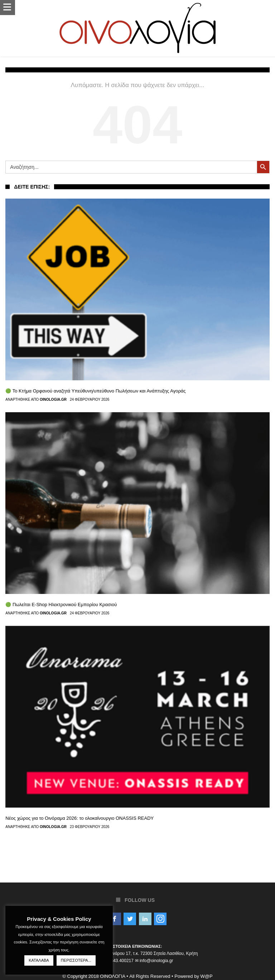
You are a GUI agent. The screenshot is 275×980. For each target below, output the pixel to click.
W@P (207, 976)
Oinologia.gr (53, 400)
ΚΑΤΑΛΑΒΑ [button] (39, 960)
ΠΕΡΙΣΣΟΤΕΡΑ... (76, 960)
